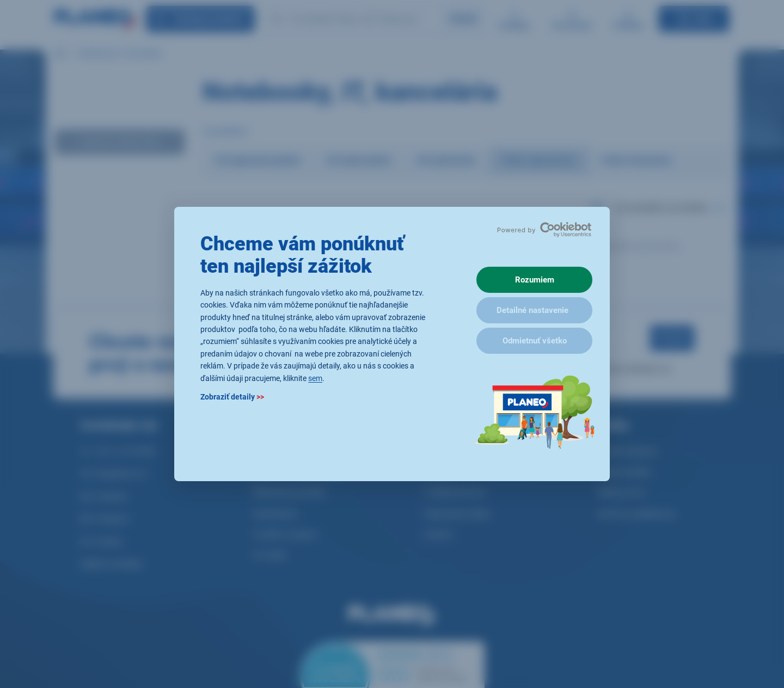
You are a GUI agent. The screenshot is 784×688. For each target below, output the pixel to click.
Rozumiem (535, 280)
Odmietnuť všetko (535, 341)
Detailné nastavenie (532, 310)
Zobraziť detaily (232, 397)
